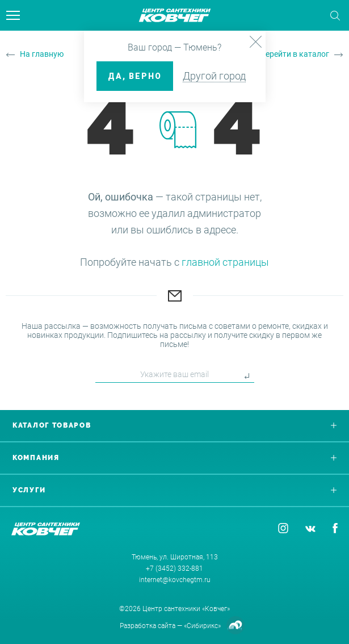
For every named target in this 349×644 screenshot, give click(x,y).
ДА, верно (135, 76)
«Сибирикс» (202, 626)
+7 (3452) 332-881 (174, 568)
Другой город (214, 76)
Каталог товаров (174, 425)
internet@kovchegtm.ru (175, 580)
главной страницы (225, 262)
